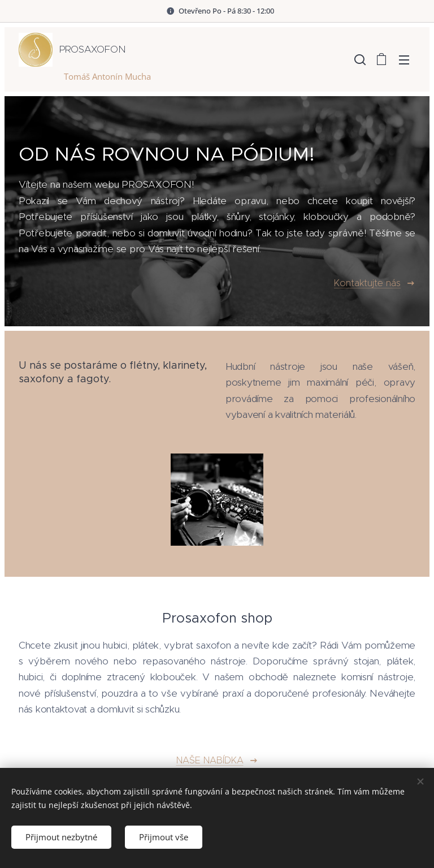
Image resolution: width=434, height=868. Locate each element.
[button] (359, 59)
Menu (404, 60)
